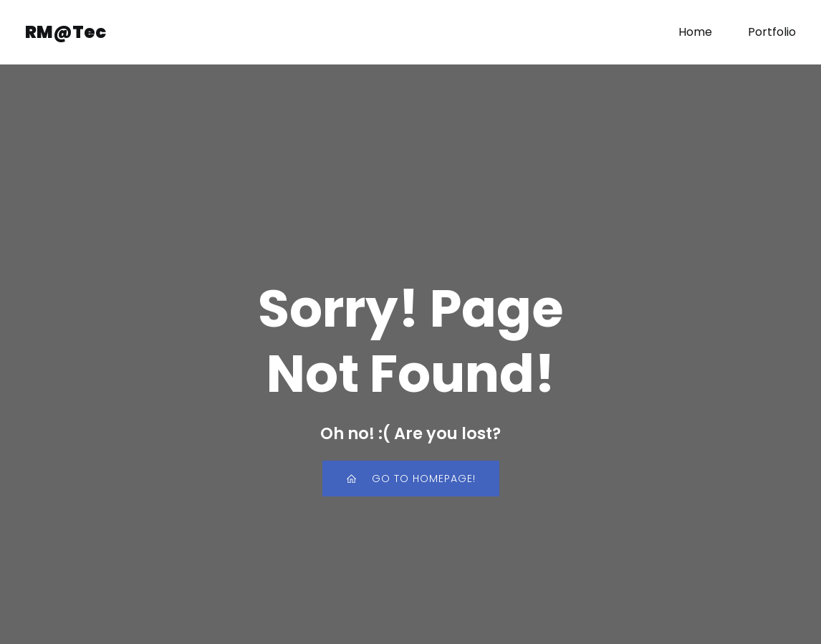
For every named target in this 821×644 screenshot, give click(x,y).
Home (695, 32)
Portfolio (772, 32)
